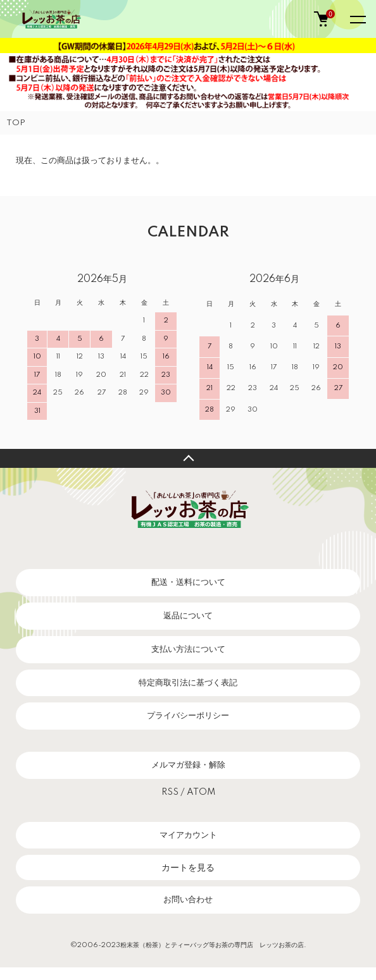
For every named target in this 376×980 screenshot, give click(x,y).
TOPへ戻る (188, 458)
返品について (188, 616)
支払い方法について (188, 649)
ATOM (201, 792)
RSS (170, 792)
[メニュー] (357, 19)
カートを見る (188, 867)
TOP (16, 123)
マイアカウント (188, 835)
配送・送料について (188, 582)
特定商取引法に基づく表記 (188, 683)
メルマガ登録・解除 (188, 765)
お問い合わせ (188, 900)
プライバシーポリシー (188, 716)
